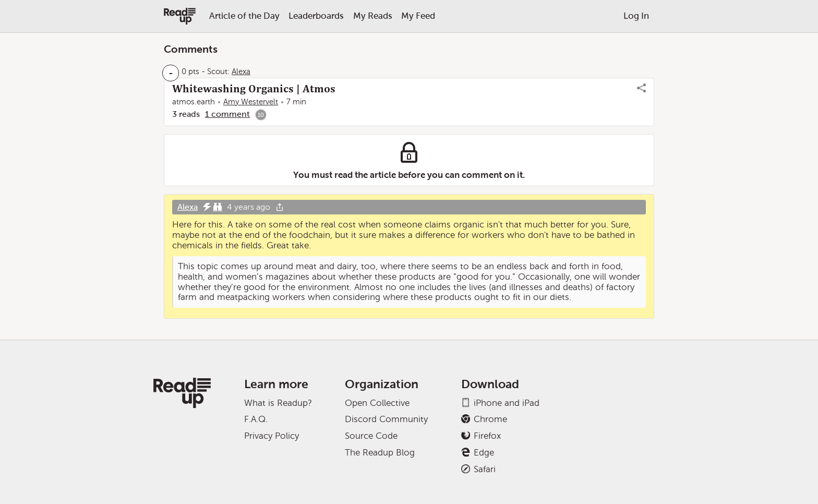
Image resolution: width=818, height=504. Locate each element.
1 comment (227, 114)
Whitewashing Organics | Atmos (254, 89)
